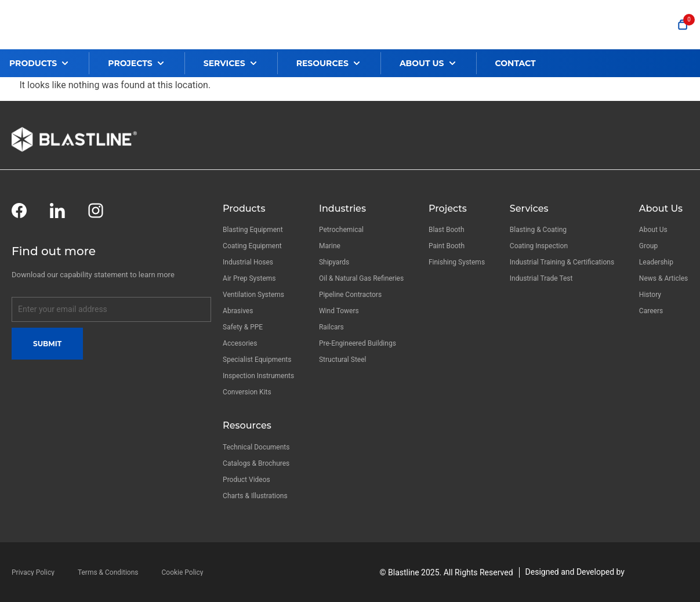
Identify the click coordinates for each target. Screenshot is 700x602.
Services (529, 208)
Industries (342, 208)
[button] (49, 63)
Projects (448, 208)
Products (244, 208)
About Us (661, 208)
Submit (47, 344)
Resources (247, 425)
